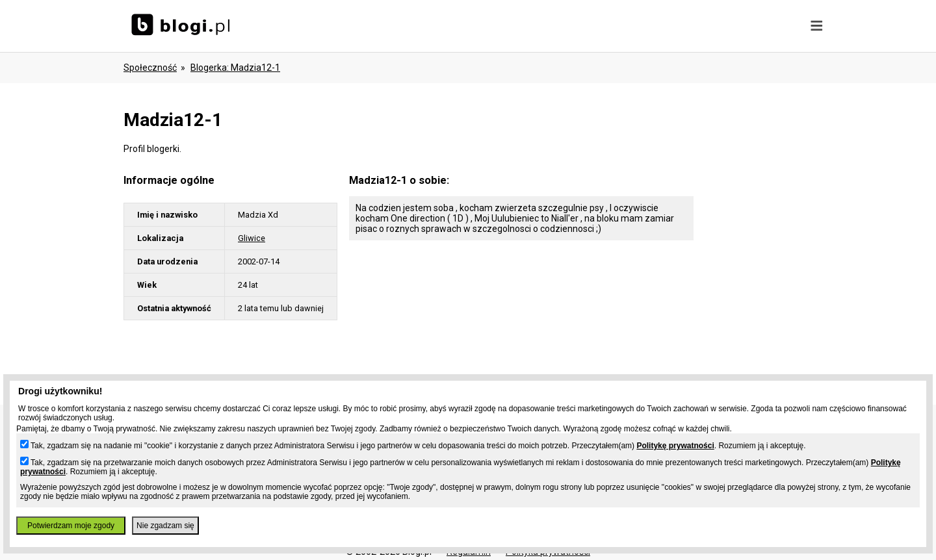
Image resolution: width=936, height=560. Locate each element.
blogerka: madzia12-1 (235, 68)
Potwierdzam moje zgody (71, 526)
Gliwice (252, 238)
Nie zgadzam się (165, 526)
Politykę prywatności (675, 446)
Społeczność (150, 68)
